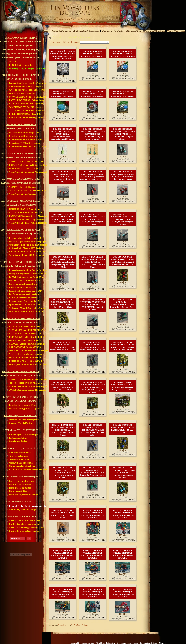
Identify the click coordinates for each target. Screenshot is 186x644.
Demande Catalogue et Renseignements (26, 506)
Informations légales (148, 643)
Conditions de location (105, 643)
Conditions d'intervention (127, 643)
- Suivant (84, 625)
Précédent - (63, 625)
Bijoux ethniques (71, 42)
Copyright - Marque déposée (82, 643)
